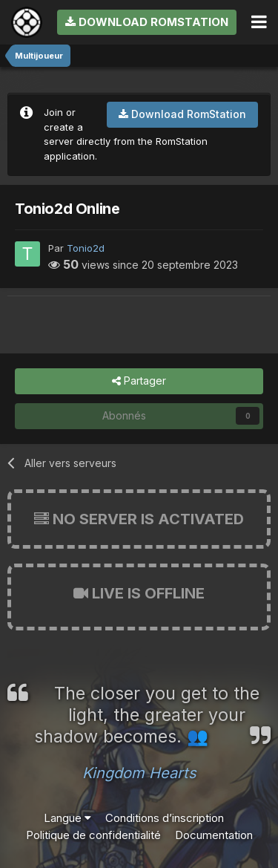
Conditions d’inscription (165, 818)
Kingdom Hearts (139, 773)
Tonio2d (86, 248)
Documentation (214, 835)
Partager (139, 381)
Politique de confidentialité (93, 835)
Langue (67, 818)
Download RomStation (147, 22)
